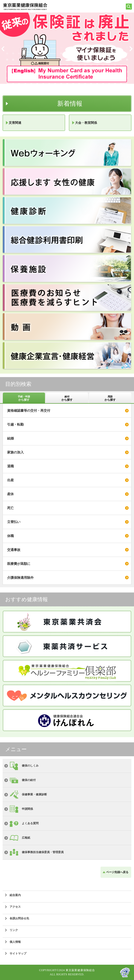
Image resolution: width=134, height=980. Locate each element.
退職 (10, 466)
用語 (110, 398)
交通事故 (14, 550)
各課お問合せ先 (19, 918)
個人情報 (15, 942)
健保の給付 (29, 780)
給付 (67, 398)
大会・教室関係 (86, 123)
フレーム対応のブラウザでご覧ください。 (56, 88)
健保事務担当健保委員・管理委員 (43, 852)
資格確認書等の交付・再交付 (29, 411)
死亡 (10, 508)
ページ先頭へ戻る (117, 872)
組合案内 (15, 895)
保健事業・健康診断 (34, 794)
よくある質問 (30, 823)
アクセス (15, 907)
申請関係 (27, 809)
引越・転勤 (15, 424)
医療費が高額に (19, 564)
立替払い (14, 522)
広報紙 (26, 838)
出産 (10, 480)
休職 (10, 536)
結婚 (10, 438)
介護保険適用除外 (20, 578)
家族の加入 (15, 452)
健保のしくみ (30, 766)
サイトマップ (18, 953)
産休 (10, 494)
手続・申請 (24, 398)
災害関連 (15, 123)
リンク (14, 930)
